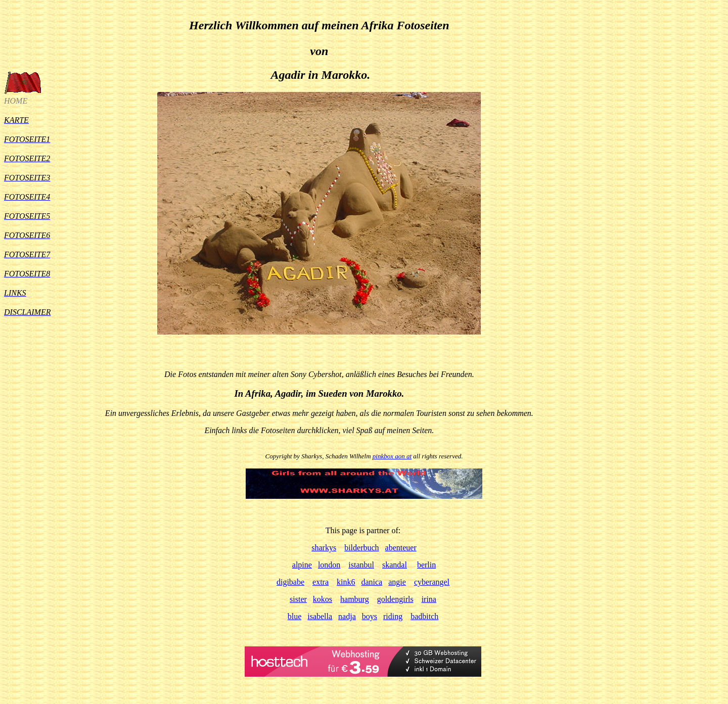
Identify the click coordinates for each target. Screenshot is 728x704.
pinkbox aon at (392, 456)
